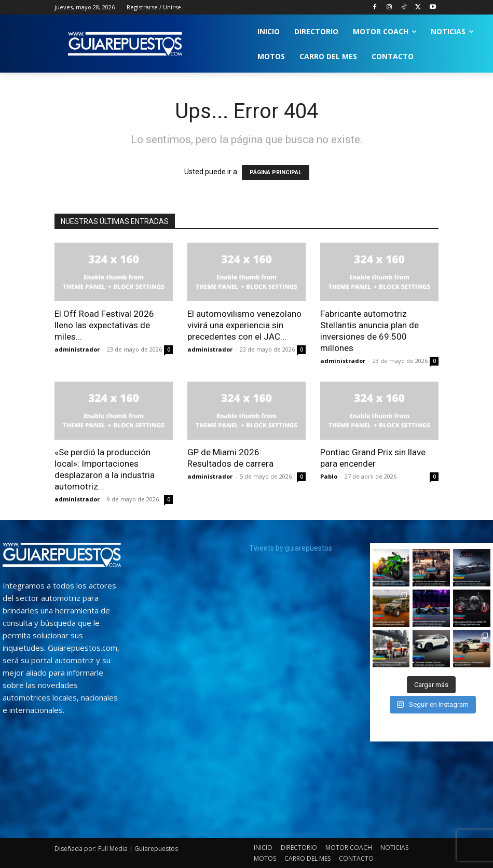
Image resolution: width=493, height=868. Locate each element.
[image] (62, 555)
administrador (77, 349)
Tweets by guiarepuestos (291, 548)
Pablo (329, 476)
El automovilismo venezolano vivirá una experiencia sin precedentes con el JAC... (244, 325)
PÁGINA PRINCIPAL (276, 172)
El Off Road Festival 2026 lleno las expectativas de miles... (104, 325)
